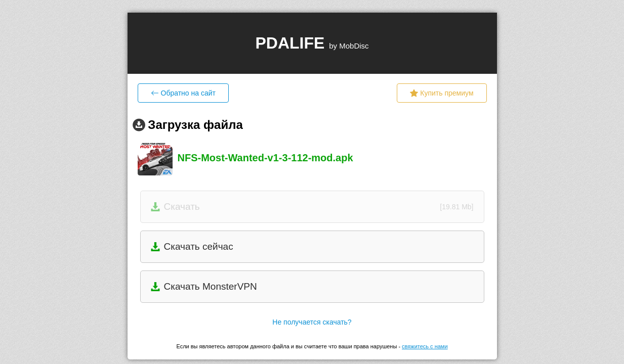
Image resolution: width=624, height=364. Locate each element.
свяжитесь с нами (425, 346)
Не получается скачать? (312, 322)
